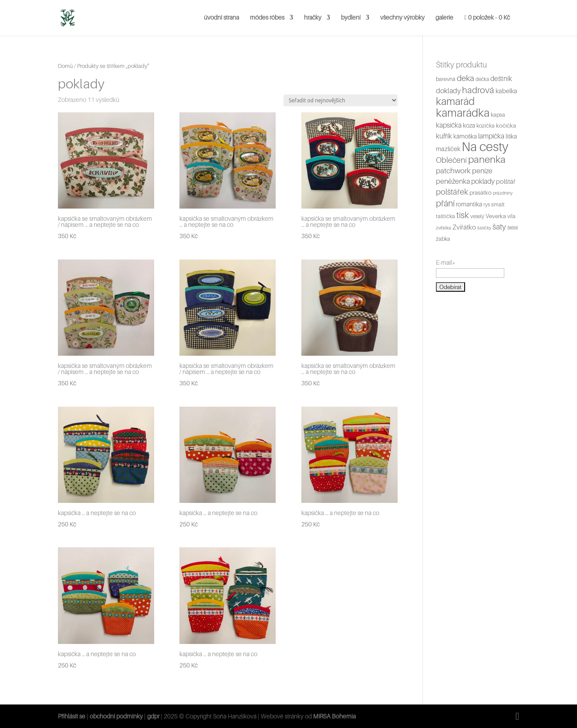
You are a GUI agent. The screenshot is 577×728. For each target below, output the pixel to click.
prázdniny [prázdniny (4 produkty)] (503, 193)
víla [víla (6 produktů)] (511, 216)
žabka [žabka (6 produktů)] (443, 239)
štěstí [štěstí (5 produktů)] (513, 228)
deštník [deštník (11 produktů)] (501, 79)
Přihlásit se (72, 716)
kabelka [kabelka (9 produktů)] (506, 91)
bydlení (351, 18)
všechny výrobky (402, 18)
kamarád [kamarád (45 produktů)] (455, 101)
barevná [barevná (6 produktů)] (446, 79)
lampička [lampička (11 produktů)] (491, 136)
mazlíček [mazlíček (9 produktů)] (448, 149)
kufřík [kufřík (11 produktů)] (444, 136)
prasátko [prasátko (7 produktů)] (481, 192)
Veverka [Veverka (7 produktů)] (496, 216)
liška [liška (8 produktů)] (511, 136)
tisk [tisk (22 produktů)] (463, 215)
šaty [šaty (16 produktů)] (499, 227)
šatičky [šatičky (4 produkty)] (484, 228)
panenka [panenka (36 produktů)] (487, 159)
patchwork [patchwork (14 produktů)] (453, 170)
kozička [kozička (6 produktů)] (486, 126)
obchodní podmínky (117, 716)
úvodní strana (221, 18)
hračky (313, 18)
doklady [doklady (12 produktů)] (448, 91)
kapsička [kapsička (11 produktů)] (449, 125)
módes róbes (267, 18)
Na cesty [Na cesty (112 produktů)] (485, 147)
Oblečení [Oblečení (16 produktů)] (451, 160)
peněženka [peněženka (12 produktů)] (453, 181)
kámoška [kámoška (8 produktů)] (465, 136)
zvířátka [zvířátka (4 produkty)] (444, 228)
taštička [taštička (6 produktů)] (445, 216)
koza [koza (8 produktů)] (469, 125)
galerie (444, 18)
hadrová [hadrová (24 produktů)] (478, 90)
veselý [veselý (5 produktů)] (477, 216)
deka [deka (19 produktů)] (466, 78)
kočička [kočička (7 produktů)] (506, 125)
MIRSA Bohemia (334, 716)
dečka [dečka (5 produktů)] (482, 79)
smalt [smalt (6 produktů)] (498, 204)
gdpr (153, 716)
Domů (65, 66)
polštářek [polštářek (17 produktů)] (452, 192)
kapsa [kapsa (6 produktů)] (498, 115)
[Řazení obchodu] (341, 100)
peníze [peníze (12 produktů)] (482, 171)
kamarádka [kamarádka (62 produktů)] (463, 113)
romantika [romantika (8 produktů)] (469, 204)
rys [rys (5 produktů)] (487, 205)
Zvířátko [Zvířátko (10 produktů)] (464, 227)
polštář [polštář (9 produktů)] (506, 181)
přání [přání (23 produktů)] (445, 203)
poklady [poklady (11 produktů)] (483, 181)
